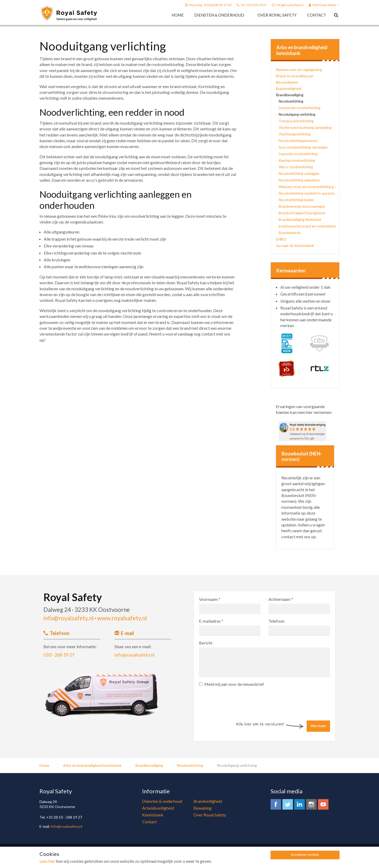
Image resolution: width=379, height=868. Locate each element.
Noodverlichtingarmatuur (298, 141)
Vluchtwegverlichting (295, 134)
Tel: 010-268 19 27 (254, 5)
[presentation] (239, 700)
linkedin (300, 804)
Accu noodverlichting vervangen (303, 147)
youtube (323, 804)
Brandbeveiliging (290, 95)
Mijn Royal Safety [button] (324, 5)
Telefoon (276, 621)
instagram (311, 804)
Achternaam (281, 599)
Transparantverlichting (296, 121)
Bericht (206, 643)
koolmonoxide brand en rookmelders (307, 226)
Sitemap (117, 856)
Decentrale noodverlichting (300, 108)
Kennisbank (153, 815)
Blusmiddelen (287, 82)
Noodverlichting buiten (296, 200)
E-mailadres (211, 621)
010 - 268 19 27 (59, 655)
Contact (317, 15)
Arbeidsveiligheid (158, 808)
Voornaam (210, 599)
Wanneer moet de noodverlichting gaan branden (308, 187)
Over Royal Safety (277, 15)
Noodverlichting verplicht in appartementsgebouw (308, 193)
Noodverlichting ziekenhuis (299, 180)
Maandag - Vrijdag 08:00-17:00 (210, 5)
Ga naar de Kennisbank (295, 245)
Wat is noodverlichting (296, 167)
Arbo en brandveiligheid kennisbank (302, 50)
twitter (288, 804)
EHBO (281, 239)
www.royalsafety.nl (122, 618)
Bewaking (203, 808)
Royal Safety (69, 13)
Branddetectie (290, 233)
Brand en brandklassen (295, 76)
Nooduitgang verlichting (297, 114)
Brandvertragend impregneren (302, 213)
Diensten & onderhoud (219, 15)
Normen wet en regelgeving (299, 70)
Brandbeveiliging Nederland (300, 220)
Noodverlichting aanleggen (299, 174)
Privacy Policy (62, 856)
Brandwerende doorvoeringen (302, 206)
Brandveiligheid (289, 88)
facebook (276, 804)
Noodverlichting (291, 101)
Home (178, 15)
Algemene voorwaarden (92, 856)
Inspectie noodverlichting (298, 154)
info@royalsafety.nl (290, 5)
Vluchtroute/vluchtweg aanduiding (305, 128)
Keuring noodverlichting (297, 160)
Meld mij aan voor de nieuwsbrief (231, 684)
